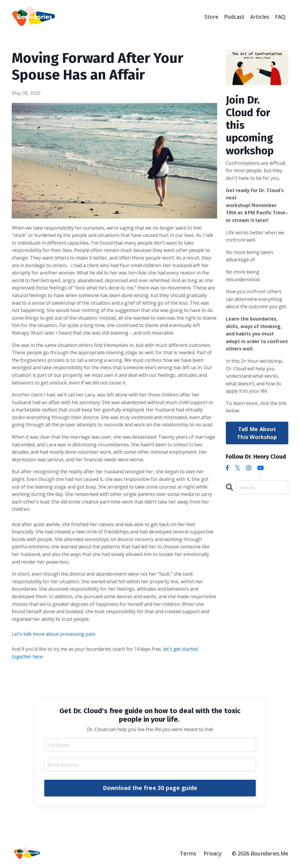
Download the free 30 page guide (150, 788)
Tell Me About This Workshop (257, 433)
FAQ (280, 17)
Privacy (213, 853)
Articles (260, 17)
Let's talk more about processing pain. (54, 634)
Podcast (234, 17)
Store (211, 17)
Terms (188, 853)
